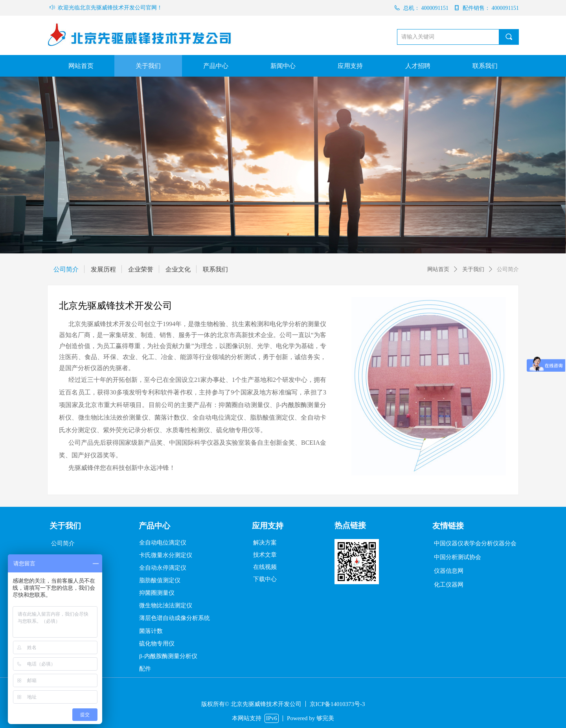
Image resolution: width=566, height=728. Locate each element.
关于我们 (473, 269)
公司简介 (508, 269)
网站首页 (438, 269)
